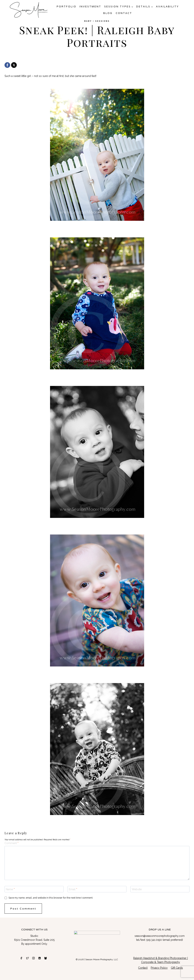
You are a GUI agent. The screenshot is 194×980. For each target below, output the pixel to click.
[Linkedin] (40, 958)
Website (137, 889)
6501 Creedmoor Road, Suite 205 (34, 940)
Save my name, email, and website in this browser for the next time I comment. (51, 898)
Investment (90, 7)
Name (10, 889)
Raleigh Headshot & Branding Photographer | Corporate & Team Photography (161, 960)
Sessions (102, 21)
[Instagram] (33, 958)
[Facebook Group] (46, 958)
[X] (14, 65)
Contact (124, 13)
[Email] (97, 889)
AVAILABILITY (167, 7)
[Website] (160, 889)
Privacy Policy (159, 968)
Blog (108, 13)
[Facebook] (7, 65)
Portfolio (67, 7)
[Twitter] (27, 958)
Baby (88, 21)
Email (73, 889)
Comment (11, 843)
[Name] (34, 889)
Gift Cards (177, 968)
